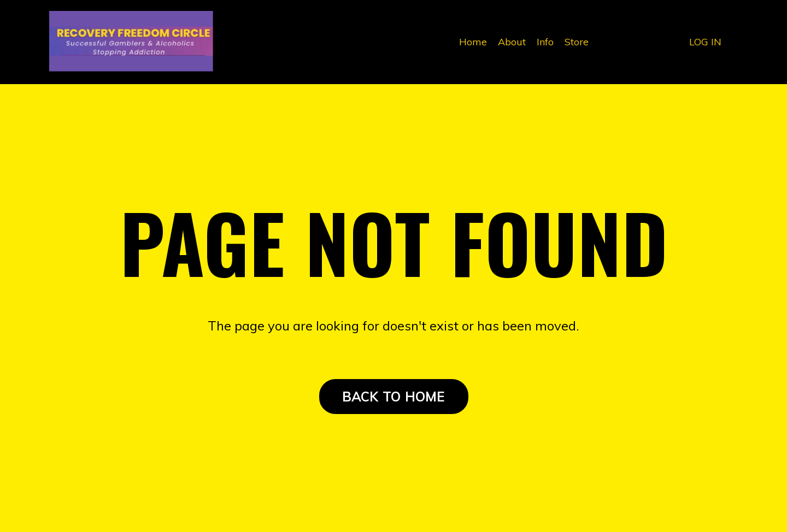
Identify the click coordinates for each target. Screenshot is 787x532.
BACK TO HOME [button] (394, 397)
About (512, 42)
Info (545, 42)
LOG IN (705, 42)
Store (577, 42)
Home (473, 42)
